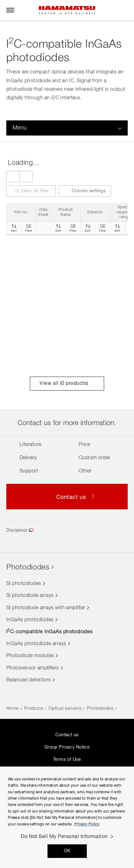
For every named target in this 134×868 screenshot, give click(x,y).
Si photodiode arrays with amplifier (46, 608)
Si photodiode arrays (30, 596)
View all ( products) (67, 384)
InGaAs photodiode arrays (36, 644)
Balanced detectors (29, 680)
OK (67, 851)
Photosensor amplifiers (33, 668)
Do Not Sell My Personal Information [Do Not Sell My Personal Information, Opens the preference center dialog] (64, 837)
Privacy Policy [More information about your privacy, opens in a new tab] (87, 825)
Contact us (67, 735)
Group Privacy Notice (67, 747)
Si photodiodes (24, 584)
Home (13, 709)
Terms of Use (67, 760)
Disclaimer (17, 530)
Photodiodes (28, 567)
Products (34, 709)
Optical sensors (65, 709)
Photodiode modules (30, 656)
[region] (67, 817)
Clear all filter (35, 191)
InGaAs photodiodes (30, 620)
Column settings (85, 191)
